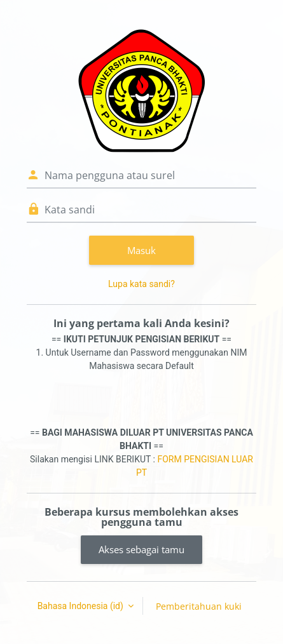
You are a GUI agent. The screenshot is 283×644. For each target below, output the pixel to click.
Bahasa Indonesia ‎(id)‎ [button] (82, 606)
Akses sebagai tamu (141, 549)
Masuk (141, 250)
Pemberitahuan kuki (199, 606)
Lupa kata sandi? (141, 284)
